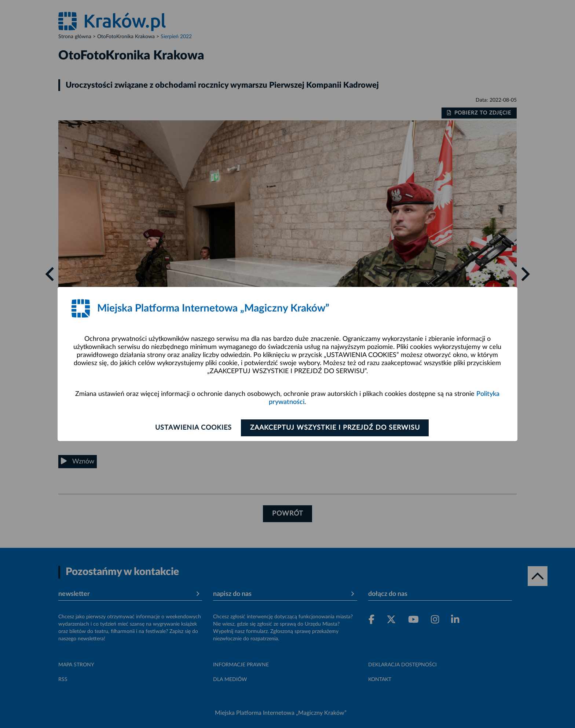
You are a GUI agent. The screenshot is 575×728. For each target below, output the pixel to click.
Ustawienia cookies (193, 428)
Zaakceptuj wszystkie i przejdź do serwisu (336, 428)
